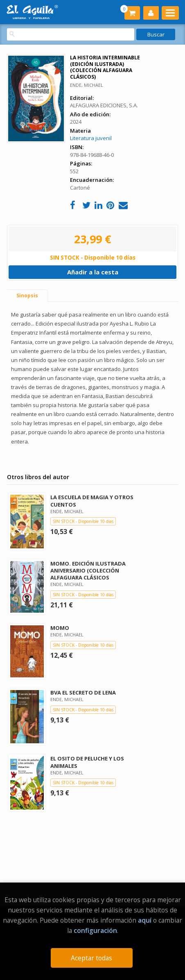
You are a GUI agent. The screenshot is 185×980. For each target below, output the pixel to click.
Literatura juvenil (91, 138)
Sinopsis (27, 295)
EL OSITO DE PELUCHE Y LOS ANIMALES (87, 762)
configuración (95, 930)
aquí (145, 920)
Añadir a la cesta (93, 272)
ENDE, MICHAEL (87, 85)
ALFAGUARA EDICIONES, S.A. (104, 105)
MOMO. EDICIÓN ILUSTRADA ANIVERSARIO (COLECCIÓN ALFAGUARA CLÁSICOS (88, 570)
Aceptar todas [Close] (91, 958)
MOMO (60, 628)
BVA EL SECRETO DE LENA (83, 693)
